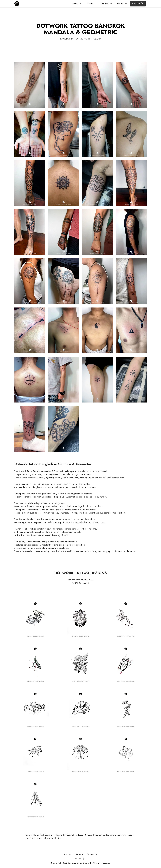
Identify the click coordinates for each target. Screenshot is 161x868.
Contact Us (92, 854)
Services (80, 854)
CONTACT (91, 4)
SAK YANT (105, 4)
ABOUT (76, 4)
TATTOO (121, 4)
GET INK (138, 4)
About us (68, 854)
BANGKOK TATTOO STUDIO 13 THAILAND (81, 39)
